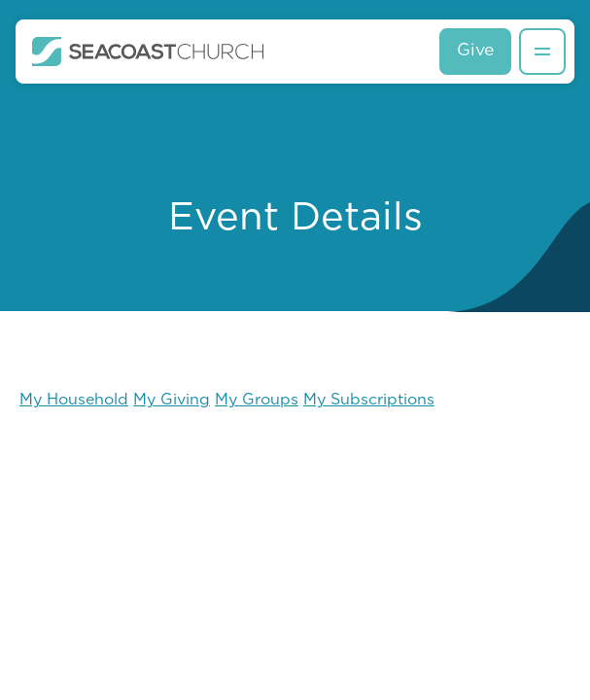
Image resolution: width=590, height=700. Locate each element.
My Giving (172, 401)
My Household (74, 401)
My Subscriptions (369, 401)
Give (475, 51)
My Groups (257, 401)
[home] (148, 52)
